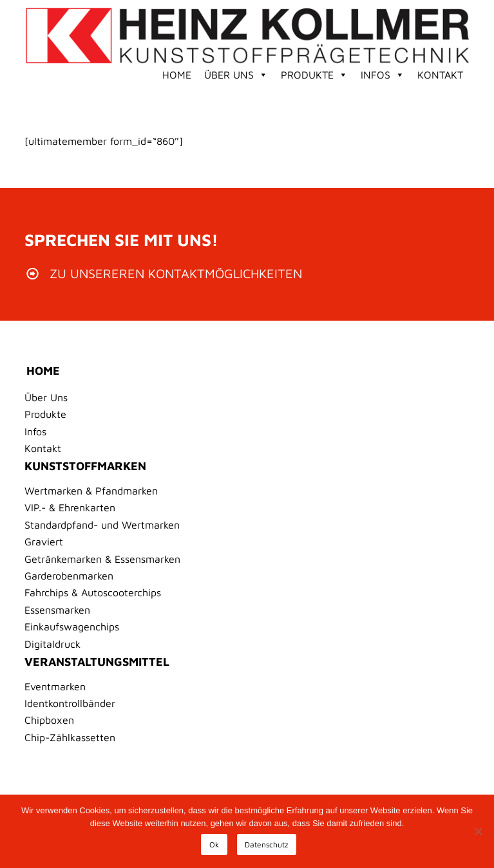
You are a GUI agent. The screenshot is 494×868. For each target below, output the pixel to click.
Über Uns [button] (236, 75)
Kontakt (440, 75)
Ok (214, 844)
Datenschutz (266, 844)
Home (177, 75)
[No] (478, 831)
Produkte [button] (314, 75)
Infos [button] (383, 75)
